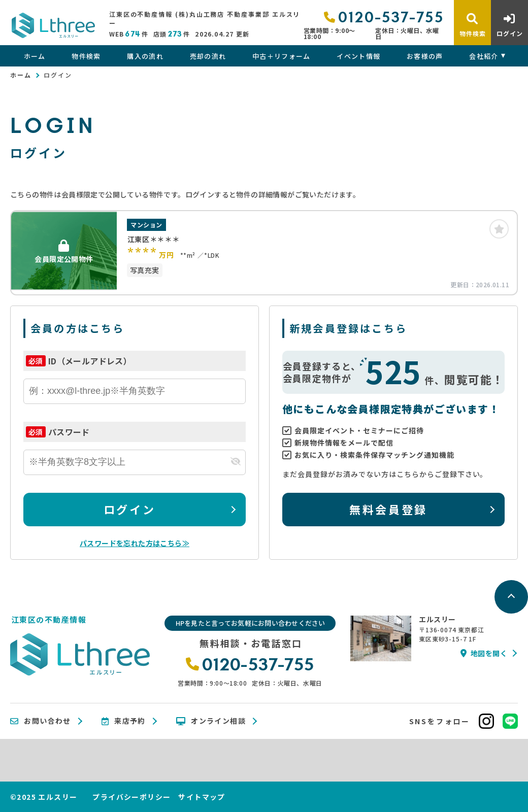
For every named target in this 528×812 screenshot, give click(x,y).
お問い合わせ (41, 721)
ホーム (35, 56)
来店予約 (124, 721)
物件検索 (86, 56)
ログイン (129, 509)
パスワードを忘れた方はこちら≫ (135, 543)
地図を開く (484, 653)
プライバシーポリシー (131, 797)
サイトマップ (202, 797)
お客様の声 (425, 56)
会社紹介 (484, 56)
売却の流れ (208, 56)
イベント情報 (358, 56)
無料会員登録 (388, 509)
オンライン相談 (211, 721)
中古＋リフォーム (281, 56)
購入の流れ (145, 56)
